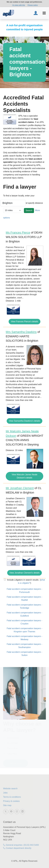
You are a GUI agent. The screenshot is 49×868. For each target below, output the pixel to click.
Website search (10, 789)
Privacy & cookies (11, 801)
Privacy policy (33, 5)
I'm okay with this (19, 5)
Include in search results (22, 580)
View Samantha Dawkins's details (24, 421)
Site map (7, 805)
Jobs (5, 793)
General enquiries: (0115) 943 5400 (21, 845)
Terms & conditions (12, 797)
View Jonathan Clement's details (24, 573)
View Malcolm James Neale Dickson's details (24, 476)
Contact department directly (17, 848)
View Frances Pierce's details (24, 322)
